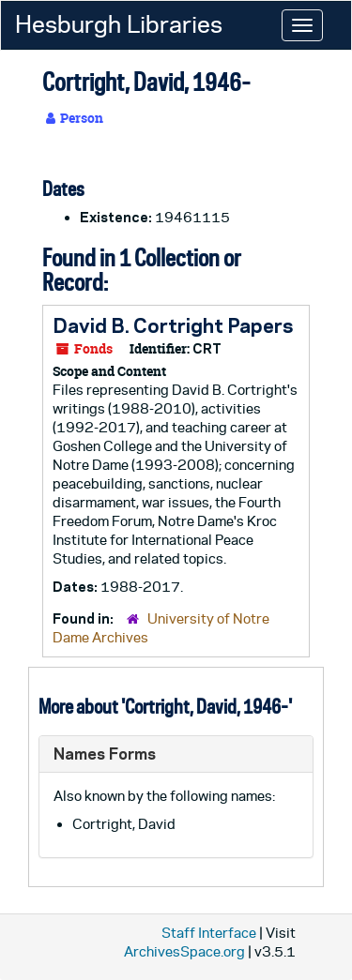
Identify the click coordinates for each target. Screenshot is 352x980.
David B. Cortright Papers (173, 325)
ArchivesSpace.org (184, 951)
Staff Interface (209, 933)
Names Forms (105, 754)
